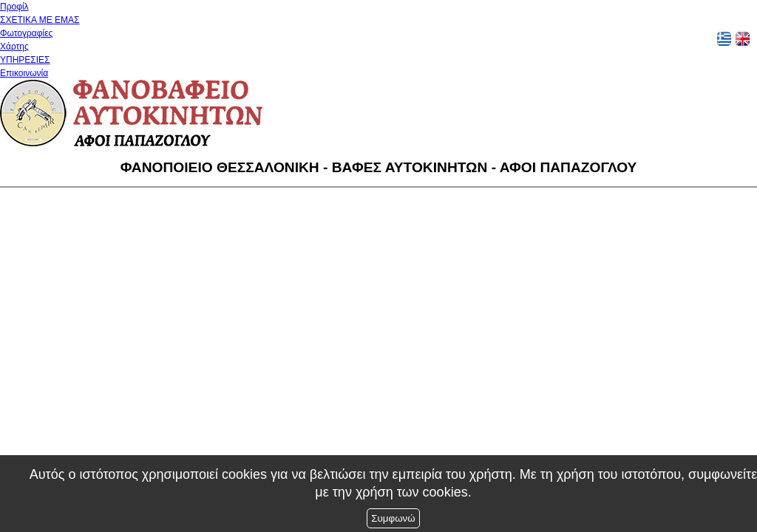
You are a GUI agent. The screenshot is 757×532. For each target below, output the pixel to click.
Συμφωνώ (393, 518)
